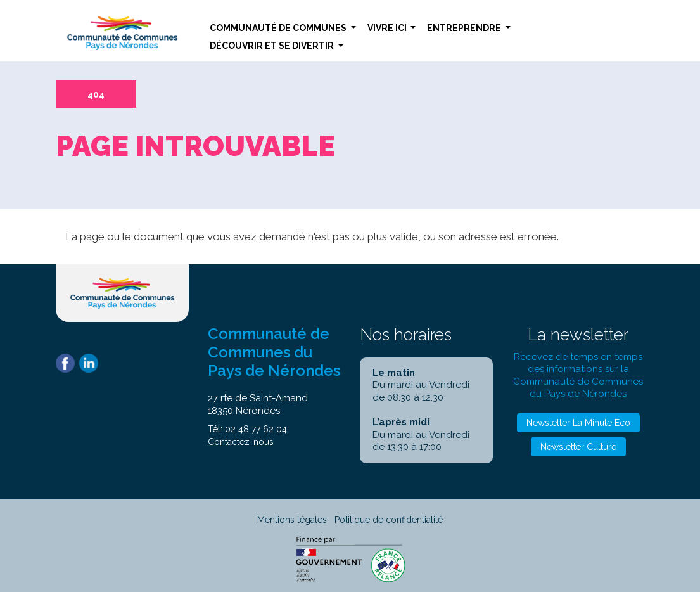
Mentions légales (292, 520)
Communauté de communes (279, 28)
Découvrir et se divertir (273, 46)
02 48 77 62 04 (256, 429)
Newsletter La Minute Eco (578, 423)
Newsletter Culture (578, 447)
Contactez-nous (241, 442)
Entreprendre (465, 28)
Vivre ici (388, 28)
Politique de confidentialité (389, 520)
